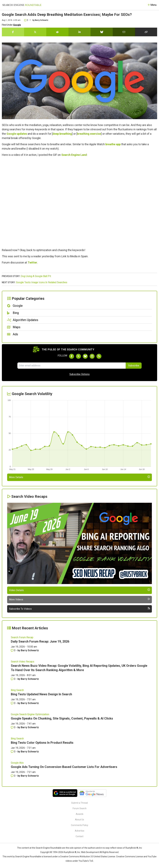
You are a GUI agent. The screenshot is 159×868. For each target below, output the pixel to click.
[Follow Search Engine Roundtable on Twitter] (78, 356)
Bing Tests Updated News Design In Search (41, 694)
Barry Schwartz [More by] (42, 20)
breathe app (113, 144)
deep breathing (62, 134)
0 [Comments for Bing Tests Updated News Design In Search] (13, 703)
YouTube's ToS (86, 861)
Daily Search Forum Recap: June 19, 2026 (40, 641)
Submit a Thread (79, 803)
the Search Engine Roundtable (47, 848)
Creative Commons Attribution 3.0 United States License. (88, 857)
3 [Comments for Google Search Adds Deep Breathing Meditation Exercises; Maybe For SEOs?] (26, 20)
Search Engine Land (74, 155)
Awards (80, 814)
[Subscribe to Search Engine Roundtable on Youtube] (92, 356)
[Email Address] (72, 366)
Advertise (80, 831)
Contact (79, 836)
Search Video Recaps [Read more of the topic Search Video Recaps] (23, 662)
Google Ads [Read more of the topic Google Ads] (17, 763)
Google (17, 25)
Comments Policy (80, 825)
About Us (79, 820)
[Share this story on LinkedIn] (80, 32)
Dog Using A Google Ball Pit (36, 276)
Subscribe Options (79, 374)
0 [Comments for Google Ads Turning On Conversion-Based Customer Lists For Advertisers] (13, 776)
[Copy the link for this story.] (146, 32)
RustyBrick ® (70, 852)
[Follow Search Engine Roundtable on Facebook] (72, 356)
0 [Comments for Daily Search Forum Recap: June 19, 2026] (13, 650)
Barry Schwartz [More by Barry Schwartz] (30, 650)
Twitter (32, 262)
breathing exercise (89, 134)
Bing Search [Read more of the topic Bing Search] (17, 690)
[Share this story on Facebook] (13, 32)
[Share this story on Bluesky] (102, 32)
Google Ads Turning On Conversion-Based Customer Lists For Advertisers (64, 767)
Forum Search (80, 808)
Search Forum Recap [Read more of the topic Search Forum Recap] (22, 637)
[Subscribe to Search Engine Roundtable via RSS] (99, 356)
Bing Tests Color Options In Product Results (42, 743)
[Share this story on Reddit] (57, 32)
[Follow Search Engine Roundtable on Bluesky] (85, 356)
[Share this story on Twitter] (35, 32)
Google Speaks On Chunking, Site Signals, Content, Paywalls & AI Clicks (62, 718)
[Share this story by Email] (124, 32)
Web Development (90, 852)
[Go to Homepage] (22, 5)
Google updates (17, 134)
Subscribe (134, 365)
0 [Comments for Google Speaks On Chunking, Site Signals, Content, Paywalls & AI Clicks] (13, 727)
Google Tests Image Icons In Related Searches (42, 282)
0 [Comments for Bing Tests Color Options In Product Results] (13, 752)
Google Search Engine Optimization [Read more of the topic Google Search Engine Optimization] (30, 714)
